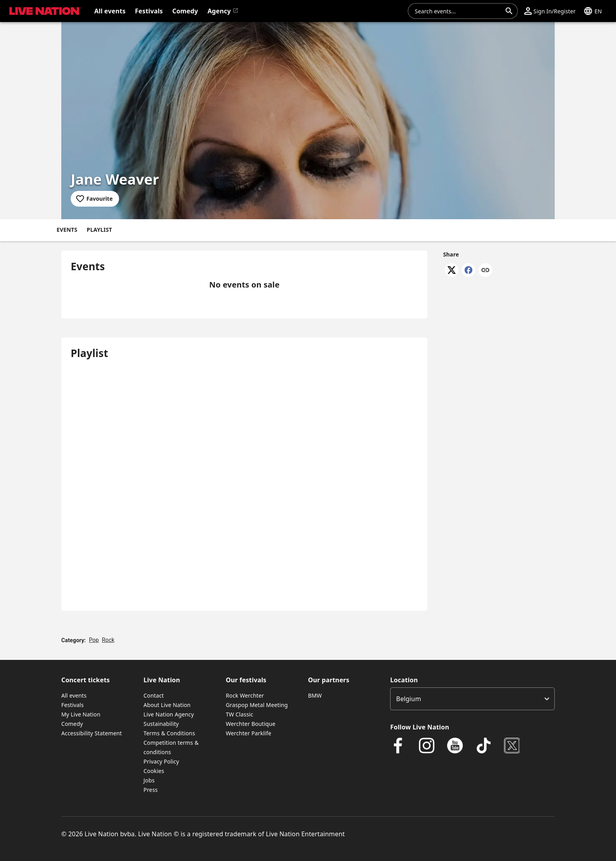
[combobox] (458, 11)
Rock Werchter (245, 695)
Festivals (72, 705)
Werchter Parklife (249, 733)
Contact (154, 695)
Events (67, 230)
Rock (108, 640)
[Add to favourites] (95, 199)
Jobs (149, 780)
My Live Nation (81, 714)
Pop (94, 640)
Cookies (154, 771)
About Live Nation (167, 705)
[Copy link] (485, 271)
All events (74, 695)
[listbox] (472, 699)
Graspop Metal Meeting (257, 705)
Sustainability (161, 724)
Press (150, 790)
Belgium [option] (408, 699)
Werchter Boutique (251, 724)
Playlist (99, 230)
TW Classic (240, 714)
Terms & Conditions (169, 733)
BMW (315, 695)
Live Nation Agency (169, 714)
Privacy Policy (161, 761)
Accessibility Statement (92, 733)
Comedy (72, 724)
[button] (44, 11)
